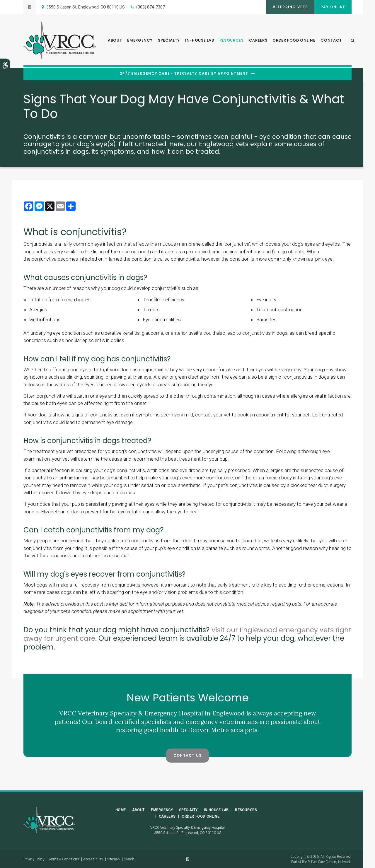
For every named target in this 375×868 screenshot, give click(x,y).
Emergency (140, 41)
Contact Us (187, 755)
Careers (258, 41)
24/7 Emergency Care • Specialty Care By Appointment (184, 74)
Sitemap (114, 859)
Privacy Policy (34, 859)
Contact (331, 41)
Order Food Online (294, 41)
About (115, 41)
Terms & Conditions (64, 859)
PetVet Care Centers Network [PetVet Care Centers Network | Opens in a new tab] (329, 862)
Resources (232, 41)
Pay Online (332, 7)
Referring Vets (287, 7)
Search (129, 859)
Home (121, 810)
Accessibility (93, 859)
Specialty (169, 41)
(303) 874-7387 (151, 7)
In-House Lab (200, 41)
